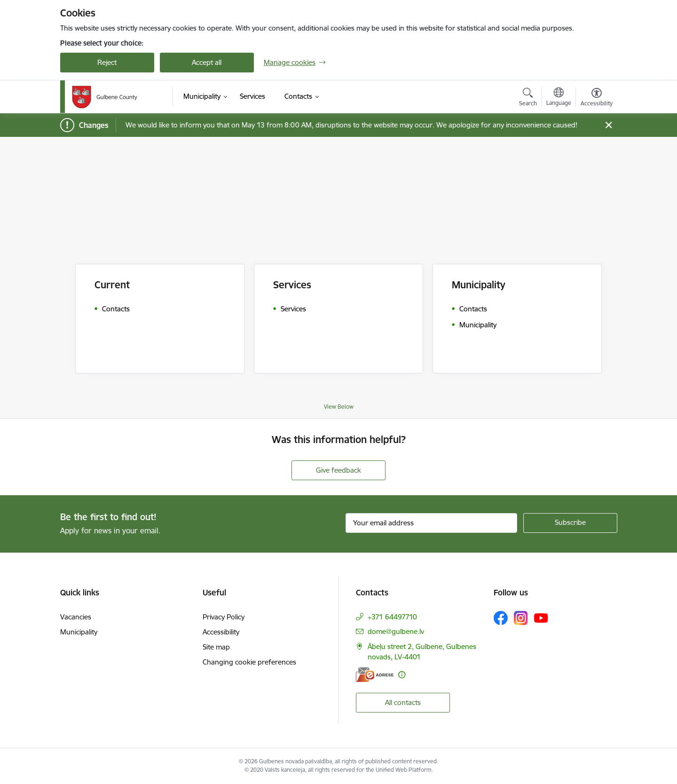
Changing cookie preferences (249, 662)
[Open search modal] (528, 98)
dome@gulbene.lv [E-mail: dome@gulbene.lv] (396, 631)
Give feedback (338, 470)
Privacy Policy (224, 617)
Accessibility (221, 632)
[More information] (402, 675)
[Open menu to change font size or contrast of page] (597, 98)
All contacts (403, 702)
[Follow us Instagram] (521, 618)
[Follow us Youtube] (541, 618)
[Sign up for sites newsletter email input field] (431, 523)
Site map (216, 647)
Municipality (79, 632)
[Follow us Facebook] (501, 618)
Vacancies (76, 617)
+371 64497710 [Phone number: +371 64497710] (392, 617)
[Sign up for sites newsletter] (570, 523)
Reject (107, 62)
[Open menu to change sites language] (559, 98)
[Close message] (608, 125)
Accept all (207, 62)
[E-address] (375, 675)
